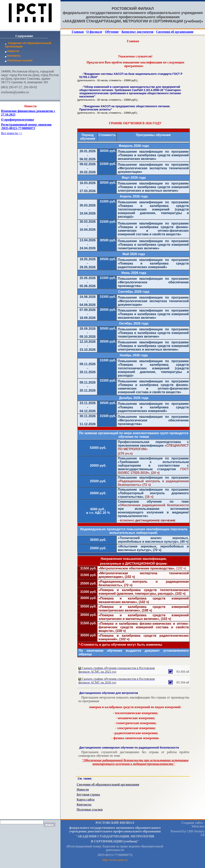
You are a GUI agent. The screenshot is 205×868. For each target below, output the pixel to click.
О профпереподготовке (18, 120)
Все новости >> (12, 133)
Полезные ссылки (19, 60)
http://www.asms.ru (115, 860)
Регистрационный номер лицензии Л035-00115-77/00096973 (26, 126)
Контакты (13, 56)
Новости (12, 51)
